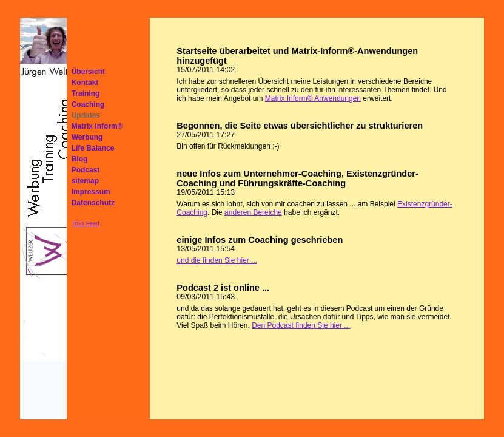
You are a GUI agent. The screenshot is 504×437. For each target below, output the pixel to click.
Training (86, 93)
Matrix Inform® (97, 126)
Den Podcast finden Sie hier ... (301, 325)
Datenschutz (93, 203)
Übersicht (88, 72)
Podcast (86, 170)
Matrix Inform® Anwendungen (313, 98)
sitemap (85, 181)
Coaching (88, 104)
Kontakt (85, 83)
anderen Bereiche (253, 212)
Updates (86, 115)
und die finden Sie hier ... (217, 260)
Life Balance (93, 148)
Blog (80, 159)
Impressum (91, 192)
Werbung (87, 137)
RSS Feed (86, 223)
